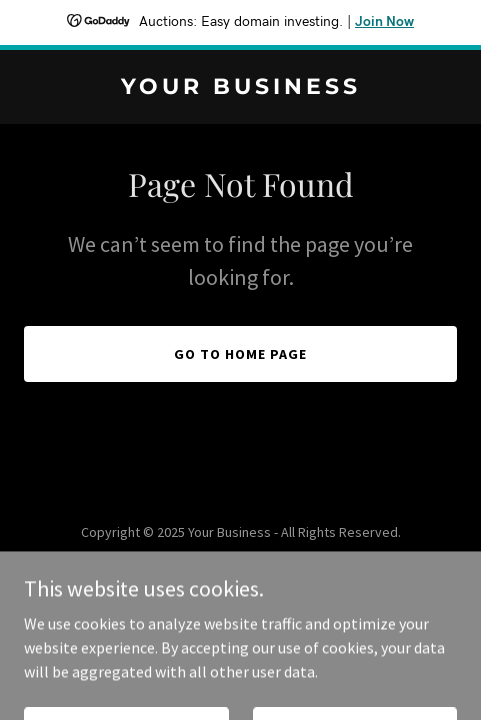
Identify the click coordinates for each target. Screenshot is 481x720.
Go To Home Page (240, 354)
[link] (240, 88)
